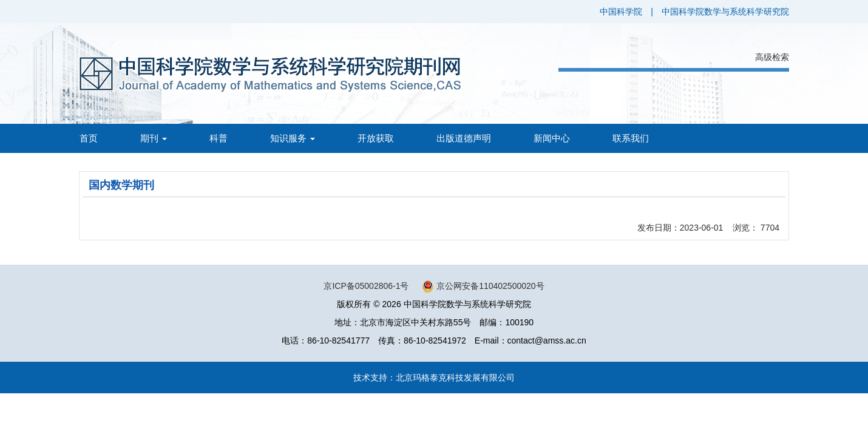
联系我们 (631, 138)
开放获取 (376, 138)
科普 (219, 138)
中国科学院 (621, 12)
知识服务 (293, 138)
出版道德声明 (464, 138)
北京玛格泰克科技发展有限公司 (455, 378)
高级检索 (772, 57)
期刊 (154, 138)
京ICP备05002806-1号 (366, 286)
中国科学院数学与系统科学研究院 (725, 12)
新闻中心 (552, 138)
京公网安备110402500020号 (490, 286)
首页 (89, 138)
